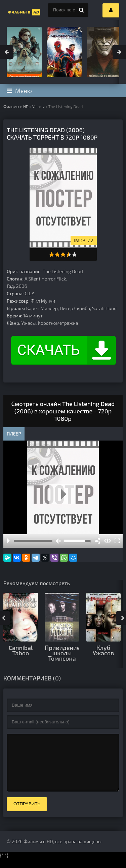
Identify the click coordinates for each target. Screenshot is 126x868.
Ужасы (38, 106)
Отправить (27, 814)
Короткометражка (58, 323)
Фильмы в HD (16, 106)
